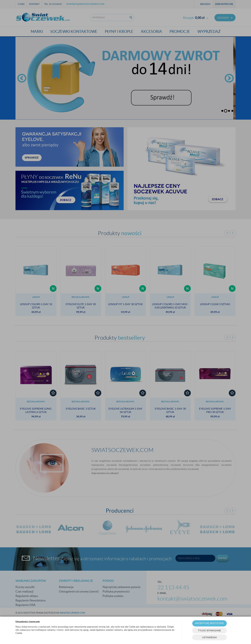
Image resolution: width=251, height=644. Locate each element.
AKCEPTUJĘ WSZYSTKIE (209, 623)
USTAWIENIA (209, 637)
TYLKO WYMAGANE (209, 630)
